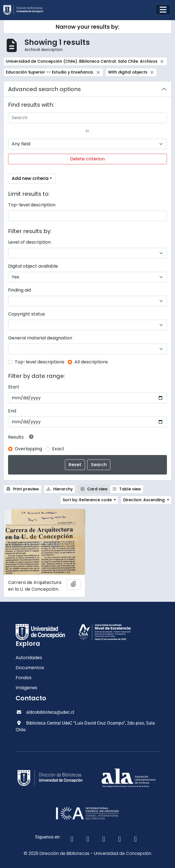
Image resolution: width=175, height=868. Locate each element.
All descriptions (91, 362)
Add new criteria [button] (30, 178)
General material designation (40, 338)
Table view (127, 489)
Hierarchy (60, 489)
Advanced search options (44, 89)
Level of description (29, 242)
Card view (94, 489)
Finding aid (20, 290)
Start (14, 387)
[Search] (87, 118)
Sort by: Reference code (88, 500)
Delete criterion (87, 159)
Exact (58, 449)
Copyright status (26, 314)
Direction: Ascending (144, 500)
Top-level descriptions (40, 362)
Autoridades (29, 658)
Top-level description (32, 205)
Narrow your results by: (87, 27)
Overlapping (28, 449)
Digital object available (33, 266)
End (12, 411)
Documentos (30, 668)
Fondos (24, 678)
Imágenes (26, 688)
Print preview (22, 489)
